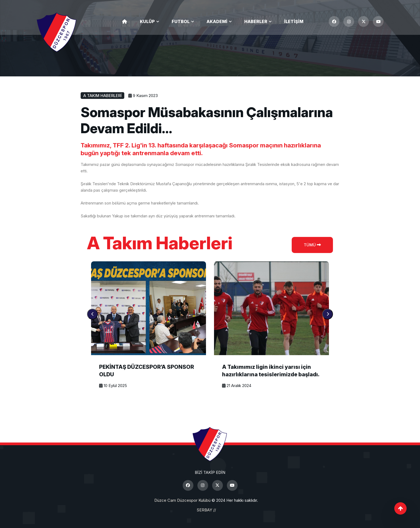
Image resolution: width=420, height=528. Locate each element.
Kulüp (147, 21)
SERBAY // (206, 510)
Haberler (256, 21)
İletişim (294, 21)
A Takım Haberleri (102, 96)
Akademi (217, 21)
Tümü (312, 245)
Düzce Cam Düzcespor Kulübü (182, 500)
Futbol (181, 21)
